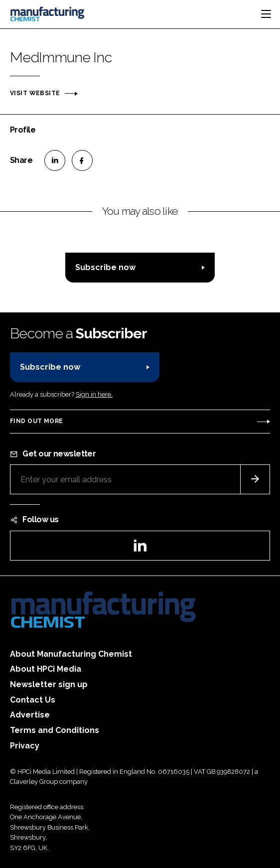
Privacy (25, 746)
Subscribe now (105, 267)
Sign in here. (94, 394)
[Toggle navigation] (266, 14)
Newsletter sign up (49, 684)
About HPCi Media (46, 669)
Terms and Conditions (55, 730)
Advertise (30, 715)
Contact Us (33, 700)
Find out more (36, 421)
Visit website (35, 93)
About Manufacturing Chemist (71, 654)
